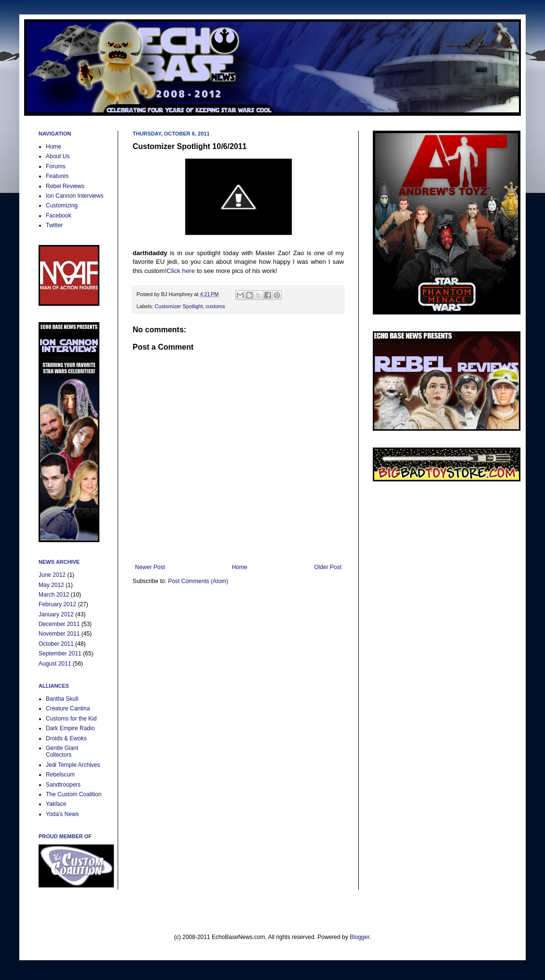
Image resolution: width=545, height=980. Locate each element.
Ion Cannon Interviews (75, 196)
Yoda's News (62, 814)
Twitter (54, 225)
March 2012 (54, 595)
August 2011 (55, 664)
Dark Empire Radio (70, 728)
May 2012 (51, 585)
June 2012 (52, 575)
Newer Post (150, 567)
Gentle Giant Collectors (62, 751)
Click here (181, 271)
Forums (56, 166)
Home (240, 567)
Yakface (56, 804)
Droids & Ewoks (66, 738)
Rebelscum (60, 775)
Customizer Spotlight (179, 306)
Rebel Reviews (65, 186)
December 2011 (59, 624)
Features (57, 176)
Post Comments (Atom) (198, 581)
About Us (58, 156)
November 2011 (59, 634)
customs (215, 306)
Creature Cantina (68, 708)
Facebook (59, 216)
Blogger (360, 937)
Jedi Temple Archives (73, 765)
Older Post (328, 567)
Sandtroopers (63, 785)
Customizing (62, 205)
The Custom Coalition (74, 794)
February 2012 (57, 604)
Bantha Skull (62, 699)
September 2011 (60, 653)
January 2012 (56, 614)
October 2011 (56, 644)
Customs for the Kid (71, 719)
